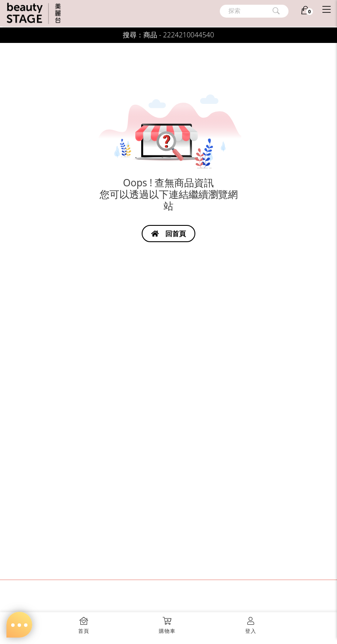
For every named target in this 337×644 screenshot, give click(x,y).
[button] (167, 623)
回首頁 (168, 234)
